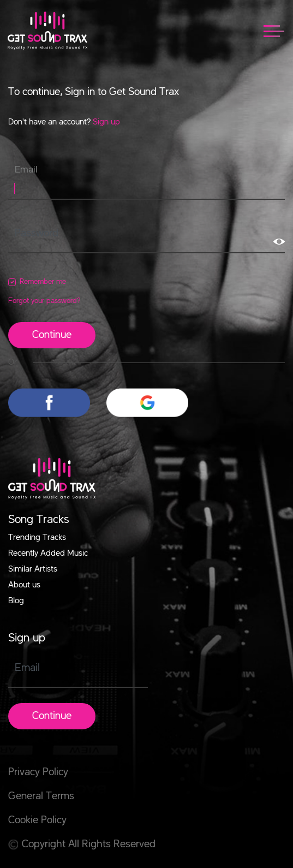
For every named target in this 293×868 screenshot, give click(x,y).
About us (24, 585)
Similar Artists (33, 569)
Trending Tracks (37, 538)
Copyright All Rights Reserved (82, 845)
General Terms (41, 796)
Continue (52, 335)
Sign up (106, 122)
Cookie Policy (37, 821)
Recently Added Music (48, 554)
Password (37, 234)
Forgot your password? (44, 301)
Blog (16, 601)
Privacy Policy (38, 772)
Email (26, 170)
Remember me (43, 282)
